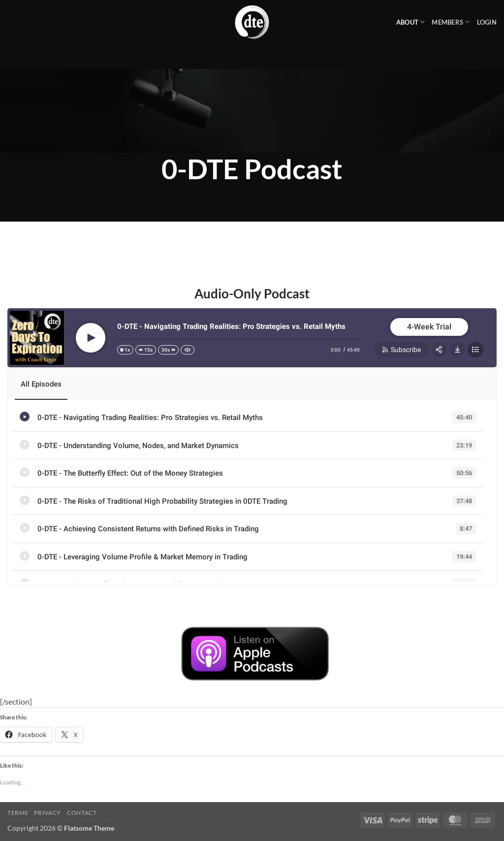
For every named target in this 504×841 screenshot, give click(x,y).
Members (451, 22)
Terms (18, 813)
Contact (82, 813)
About (411, 22)
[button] (487, 22)
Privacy (47, 813)
